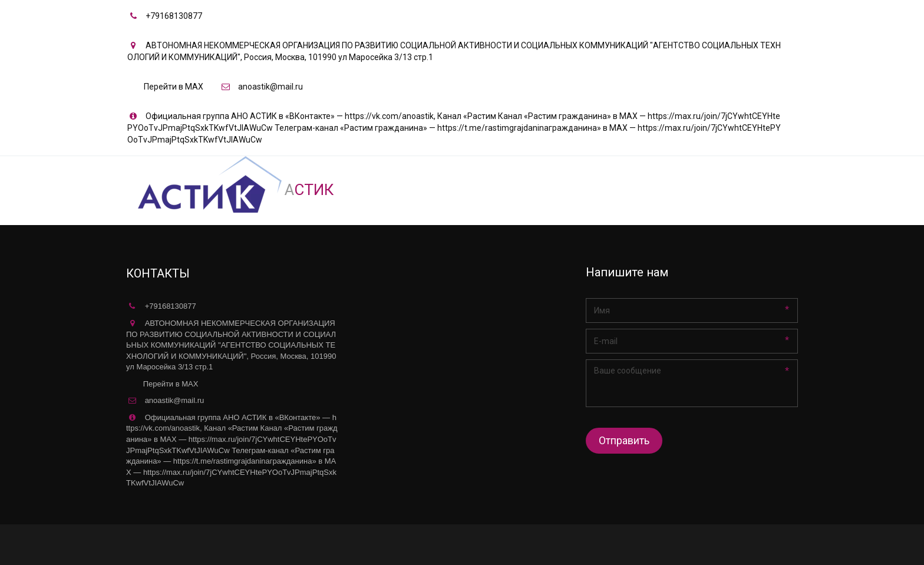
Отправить (624, 440)
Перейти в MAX (174, 87)
